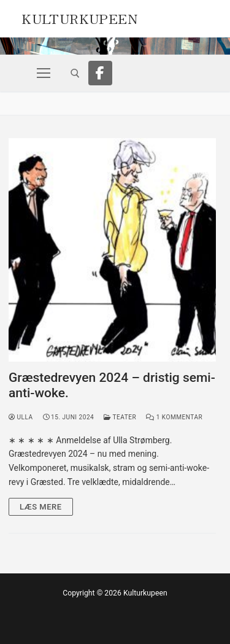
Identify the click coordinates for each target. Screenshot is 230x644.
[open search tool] (75, 73)
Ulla (21, 417)
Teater (120, 417)
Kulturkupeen (79, 17)
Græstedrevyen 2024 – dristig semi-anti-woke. (112, 386)
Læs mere (41, 507)
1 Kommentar (174, 417)
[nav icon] (44, 73)
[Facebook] (101, 73)
